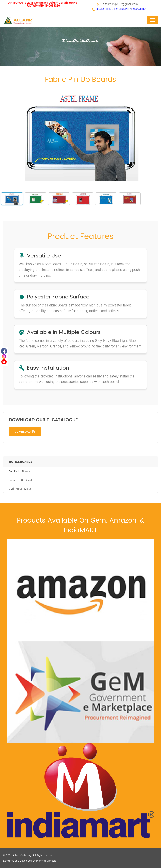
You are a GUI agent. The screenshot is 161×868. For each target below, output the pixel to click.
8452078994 (139, 9)
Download (25, 432)
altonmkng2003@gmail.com (120, 4)
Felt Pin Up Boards (20, 471)
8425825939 (122, 9)
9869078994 (104, 9)
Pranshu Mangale (46, 861)
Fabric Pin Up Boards (21, 480)
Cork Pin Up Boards (20, 489)
